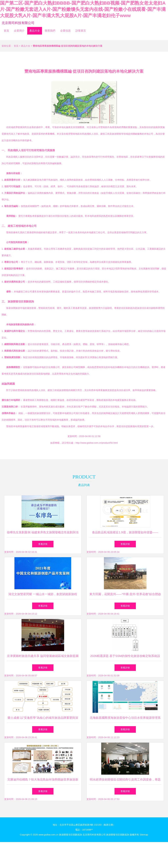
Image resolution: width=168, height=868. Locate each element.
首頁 (6, 31)
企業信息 (65, 31)
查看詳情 (43, 544)
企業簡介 (19, 31)
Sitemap (144, 835)
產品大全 (35, 31)
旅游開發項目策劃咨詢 (71, 835)
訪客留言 (81, 31)
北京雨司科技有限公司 (18, 23)
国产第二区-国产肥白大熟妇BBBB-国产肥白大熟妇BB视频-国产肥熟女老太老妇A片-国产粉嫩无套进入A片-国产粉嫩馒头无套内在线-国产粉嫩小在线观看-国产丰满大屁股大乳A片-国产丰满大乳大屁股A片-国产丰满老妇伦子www (83, 9)
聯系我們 (50, 31)
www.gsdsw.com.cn (48, 835)
